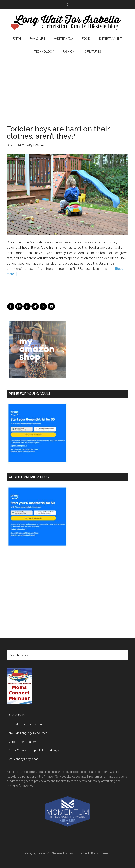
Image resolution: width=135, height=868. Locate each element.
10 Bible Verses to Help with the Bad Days (33, 750)
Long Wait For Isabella (67, 23)
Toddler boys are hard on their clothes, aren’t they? (58, 132)
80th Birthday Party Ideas (23, 759)
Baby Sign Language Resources (27, 733)
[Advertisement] (67, 87)
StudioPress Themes (96, 853)
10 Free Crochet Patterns (22, 742)
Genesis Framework (65, 853)
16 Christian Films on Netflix (24, 724)
